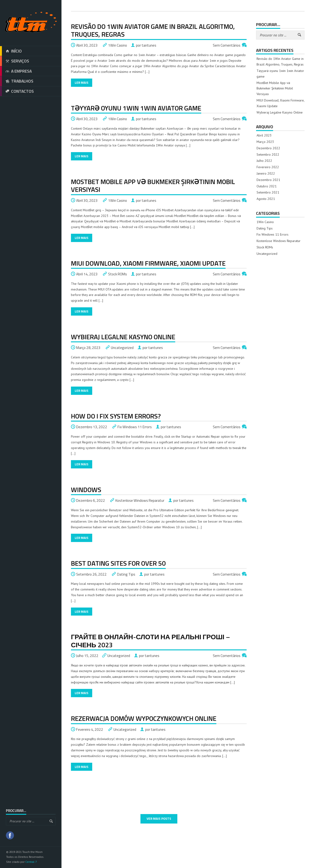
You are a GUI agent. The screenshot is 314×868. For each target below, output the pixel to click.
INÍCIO (11, 51)
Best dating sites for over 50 (118, 563)
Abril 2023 (264, 135)
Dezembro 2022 (268, 148)
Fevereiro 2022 (268, 167)
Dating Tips (126, 574)
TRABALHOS (17, 81)
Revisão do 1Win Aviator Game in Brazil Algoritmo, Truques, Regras (153, 30)
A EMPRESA (16, 71)
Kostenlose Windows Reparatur (140, 500)
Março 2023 (265, 142)
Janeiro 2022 (266, 173)
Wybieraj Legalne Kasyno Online (123, 337)
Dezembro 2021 (268, 180)
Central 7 (31, 862)
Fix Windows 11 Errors (135, 427)
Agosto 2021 (266, 199)
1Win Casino (118, 45)
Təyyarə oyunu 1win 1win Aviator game (136, 108)
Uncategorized (122, 348)
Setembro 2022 (268, 154)
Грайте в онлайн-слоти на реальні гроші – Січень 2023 (150, 641)
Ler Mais (82, 83)
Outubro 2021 (267, 186)
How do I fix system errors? (116, 416)
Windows (86, 490)
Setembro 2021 (268, 192)
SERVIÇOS (15, 61)
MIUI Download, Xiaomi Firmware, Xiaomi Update (148, 263)
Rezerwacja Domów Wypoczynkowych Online (144, 718)
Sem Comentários (227, 45)
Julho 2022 (264, 161)
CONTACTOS (17, 91)
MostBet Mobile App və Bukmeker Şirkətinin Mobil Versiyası (153, 186)
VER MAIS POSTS (159, 819)
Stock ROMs (118, 274)
